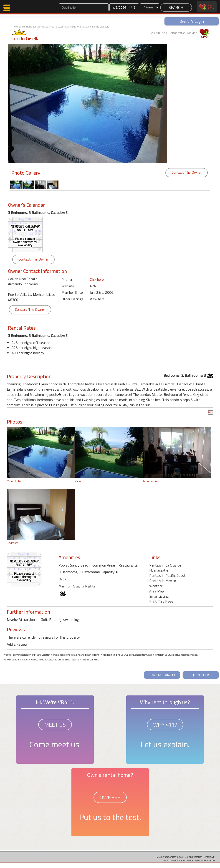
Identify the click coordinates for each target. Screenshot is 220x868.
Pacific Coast (57, 27)
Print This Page (161, 601)
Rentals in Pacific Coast (167, 575)
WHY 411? (165, 725)
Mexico (45, 27)
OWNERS (110, 797)
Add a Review (17, 644)
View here (97, 299)
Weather (156, 586)
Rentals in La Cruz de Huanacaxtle (165, 568)
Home (17, 27)
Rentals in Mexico (163, 581)
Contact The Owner (187, 172)
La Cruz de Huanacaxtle (77, 27)
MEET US (55, 725)
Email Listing (159, 596)
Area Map (157, 591)
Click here (97, 279)
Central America (30, 27)
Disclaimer (210, 860)
